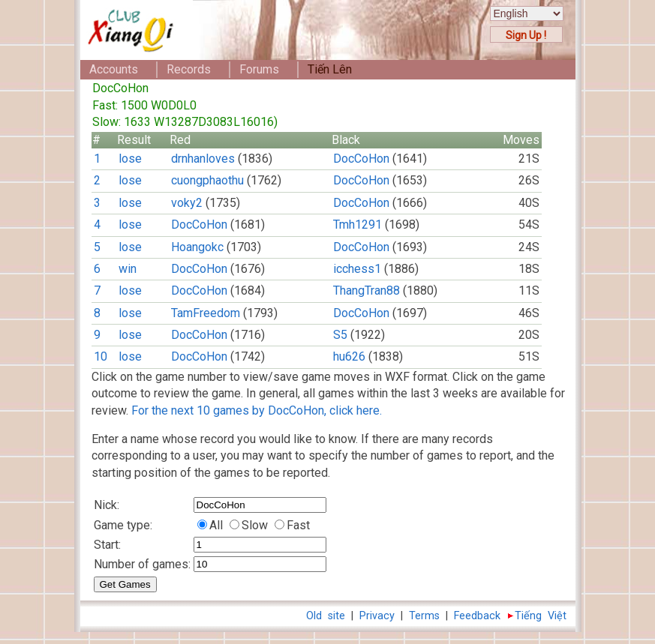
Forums (259, 69)
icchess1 (357, 269)
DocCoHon (361, 159)
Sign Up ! (526, 35)
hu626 (349, 356)
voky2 (187, 203)
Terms (424, 616)
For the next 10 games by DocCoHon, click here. (257, 410)
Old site (326, 616)
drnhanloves (203, 159)
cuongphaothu (207, 180)
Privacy (377, 616)
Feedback (477, 616)
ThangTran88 (367, 291)
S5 (340, 335)
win (128, 269)
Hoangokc (197, 247)
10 (101, 356)
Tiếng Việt (541, 616)
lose (130, 159)
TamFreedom (206, 313)
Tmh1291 (358, 225)
